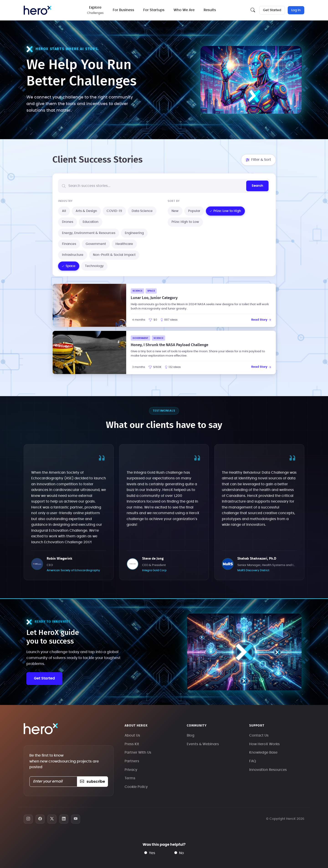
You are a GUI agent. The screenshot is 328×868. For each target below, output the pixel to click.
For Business (123, 10)
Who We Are (184, 10)
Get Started (272, 10)
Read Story (261, 320)
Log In (296, 10)
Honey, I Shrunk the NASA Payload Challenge (169, 345)
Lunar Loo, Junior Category (154, 298)
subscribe (92, 782)
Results (210, 10)
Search (257, 186)
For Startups (154, 10)
